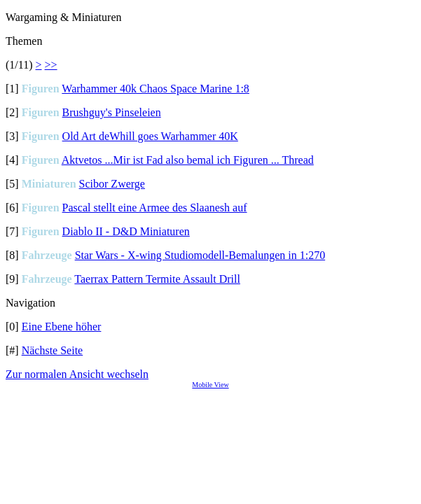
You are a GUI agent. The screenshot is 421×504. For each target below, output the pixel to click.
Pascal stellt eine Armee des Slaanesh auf (155, 208)
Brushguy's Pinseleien (112, 112)
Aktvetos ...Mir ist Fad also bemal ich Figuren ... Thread (188, 160)
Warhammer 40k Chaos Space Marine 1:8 (156, 89)
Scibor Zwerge (112, 184)
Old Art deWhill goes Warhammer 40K (150, 136)
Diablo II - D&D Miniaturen (126, 231)
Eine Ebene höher (62, 327)
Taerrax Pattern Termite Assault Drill (157, 279)
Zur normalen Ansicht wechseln (77, 374)
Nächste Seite (53, 350)
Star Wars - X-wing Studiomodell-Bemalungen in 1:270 (200, 255)
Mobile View (210, 385)
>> (51, 65)
